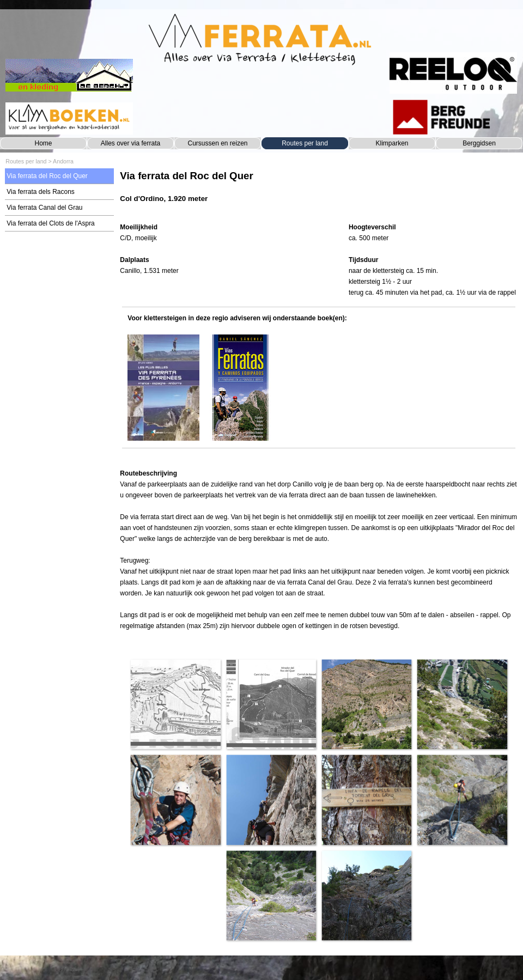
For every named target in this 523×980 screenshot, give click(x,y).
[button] (175, 704)
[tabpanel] (318, 192)
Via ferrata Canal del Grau (44, 208)
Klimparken (392, 143)
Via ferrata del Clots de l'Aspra (50, 223)
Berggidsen (479, 143)
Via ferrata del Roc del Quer (47, 176)
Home (43, 143)
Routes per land (305, 143)
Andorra (63, 161)
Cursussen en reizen (217, 143)
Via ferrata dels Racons (41, 192)
